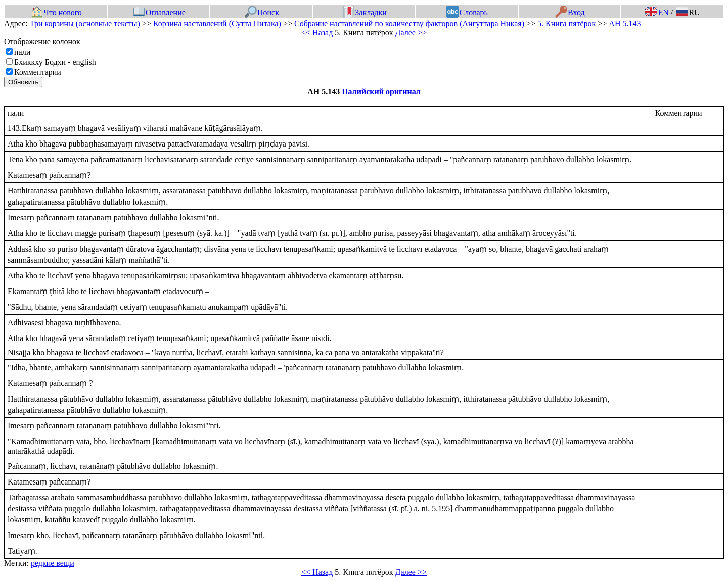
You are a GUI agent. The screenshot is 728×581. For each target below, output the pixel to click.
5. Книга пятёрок (566, 23)
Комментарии (38, 72)
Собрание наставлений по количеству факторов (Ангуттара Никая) (409, 23)
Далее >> (411, 33)
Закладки (365, 12)
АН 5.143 (625, 23)
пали (22, 52)
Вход (570, 12)
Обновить (23, 82)
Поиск (262, 12)
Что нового (56, 12)
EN (657, 12)
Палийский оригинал (381, 92)
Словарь (467, 12)
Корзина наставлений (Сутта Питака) (217, 23)
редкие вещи (53, 563)
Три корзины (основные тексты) (85, 23)
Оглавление (159, 12)
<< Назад (317, 33)
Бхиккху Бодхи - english (55, 62)
